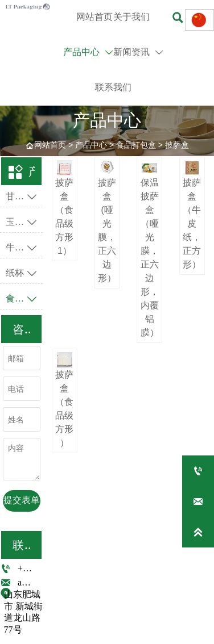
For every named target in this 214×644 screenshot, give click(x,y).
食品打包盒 (136, 145)
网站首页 (50, 145)
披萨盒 (177, 145)
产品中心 (91, 145)
